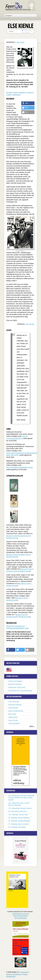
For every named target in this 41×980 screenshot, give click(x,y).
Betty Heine (12, 714)
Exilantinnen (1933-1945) (17, 687)
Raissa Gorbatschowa (16, 711)
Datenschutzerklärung (14, 974)
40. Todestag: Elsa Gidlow (17, 827)
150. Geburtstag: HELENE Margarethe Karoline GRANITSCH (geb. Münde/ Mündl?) (21, 798)
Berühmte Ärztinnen (15, 684)
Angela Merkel (13, 708)
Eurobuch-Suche (24, 536)
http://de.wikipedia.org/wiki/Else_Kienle (20, 467)
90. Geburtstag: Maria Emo (17, 811)
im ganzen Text (26, 30)
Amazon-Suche (12, 536)
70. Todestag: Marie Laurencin (19, 824)
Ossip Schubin (13, 720)
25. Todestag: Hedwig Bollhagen (19, 821)
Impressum (24, 972)
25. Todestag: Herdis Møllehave (19, 818)
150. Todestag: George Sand (18, 815)
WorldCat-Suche (12, 538)
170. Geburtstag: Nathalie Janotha (20, 808)
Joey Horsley (30, 324)
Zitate (16, 93)
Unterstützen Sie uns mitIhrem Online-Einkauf (20, 916)
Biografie (9, 93)
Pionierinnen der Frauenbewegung (20, 691)
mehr (31, 726)
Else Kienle (20, 42)
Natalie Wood (13, 717)
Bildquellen (17, 95)
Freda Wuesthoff (14, 724)
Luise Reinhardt (14, 702)
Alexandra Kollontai (15, 705)
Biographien (10, 42)
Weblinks (22, 93)
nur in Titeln (26, 32)
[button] (28, 103)
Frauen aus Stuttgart (15, 681)
